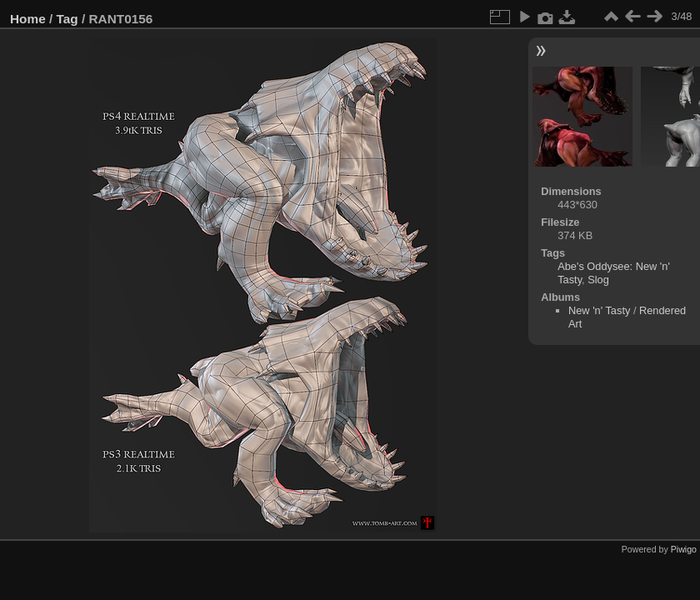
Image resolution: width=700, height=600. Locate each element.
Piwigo (684, 549)
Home (28, 19)
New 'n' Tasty (599, 310)
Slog (598, 280)
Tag (67, 19)
